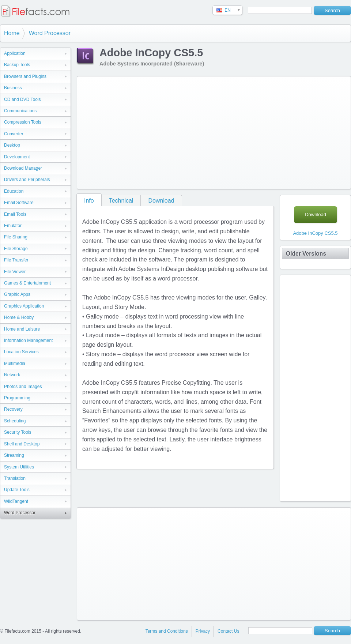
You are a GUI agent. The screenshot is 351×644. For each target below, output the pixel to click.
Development (17, 157)
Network (12, 375)
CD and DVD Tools (22, 99)
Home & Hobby (19, 317)
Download (161, 201)
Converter (14, 134)
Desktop (12, 145)
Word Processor (50, 33)
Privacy (203, 631)
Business (13, 88)
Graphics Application (24, 306)
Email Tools (15, 214)
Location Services (21, 352)
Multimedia (15, 364)
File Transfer (16, 260)
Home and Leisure (22, 329)
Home (12, 33)
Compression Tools (23, 122)
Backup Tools (17, 65)
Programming (17, 398)
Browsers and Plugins (25, 76)
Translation (15, 478)
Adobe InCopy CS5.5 (315, 233)
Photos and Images (23, 387)
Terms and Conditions (167, 631)
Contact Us (228, 631)
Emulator (13, 226)
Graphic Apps (17, 294)
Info (89, 201)
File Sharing (16, 237)
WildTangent (16, 501)
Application (15, 53)
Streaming (14, 455)
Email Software (19, 203)
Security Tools (18, 432)
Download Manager (23, 168)
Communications (20, 111)
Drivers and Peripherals (27, 180)
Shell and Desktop (22, 444)
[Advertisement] (194, 131)
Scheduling (15, 421)
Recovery (13, 409)
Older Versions (306, 254)
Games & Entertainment (27, 283)
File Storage (16, 249)
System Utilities (19, 467)
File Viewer (15, 272)
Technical (121, 201)
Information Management (28, 340)
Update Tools (17, 490)
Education (14, 191)
